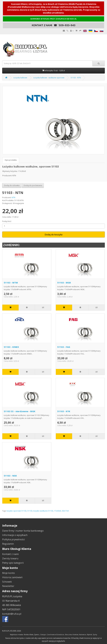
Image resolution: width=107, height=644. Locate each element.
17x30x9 (57, 511)
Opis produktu (11, 160)
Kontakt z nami (10, 554)
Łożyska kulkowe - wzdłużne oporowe (49, 78)
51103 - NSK (10, 476)
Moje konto (9, 573)
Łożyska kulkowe (20, 78)
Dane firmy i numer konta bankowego (23, 531)
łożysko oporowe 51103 (17, 511)
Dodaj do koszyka (53, 234)
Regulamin (8, 544)
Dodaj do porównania (33, 185)
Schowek (7, 582)
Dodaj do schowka (12, 185)
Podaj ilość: (7, 221)
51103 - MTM (11, 283)
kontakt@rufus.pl (12, 614)
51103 (30, 511)
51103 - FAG (64, 347)
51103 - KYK (64, 411)
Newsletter (8, 586)
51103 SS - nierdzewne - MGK (20, 411)
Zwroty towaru (10, 558)
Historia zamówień (12, 577)
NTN (13, 198)
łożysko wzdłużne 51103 (43, 511)
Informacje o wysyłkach (15, 535)
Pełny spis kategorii (13, 563)
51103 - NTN (76, 78)
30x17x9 (65, 511)
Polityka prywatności (13, 539)
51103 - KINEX (11, 347)
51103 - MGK (64, 283)
